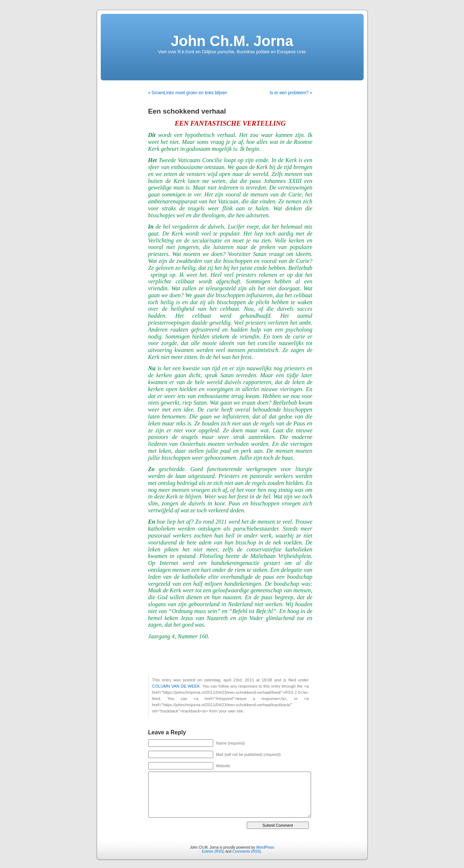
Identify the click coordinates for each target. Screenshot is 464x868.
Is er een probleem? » (291, 93)
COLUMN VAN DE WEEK (176, 686)
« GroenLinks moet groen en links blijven (188, 93)
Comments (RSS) (247, 851)
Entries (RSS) (213, 851)
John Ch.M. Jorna (232, 41)
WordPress (265, 847)
